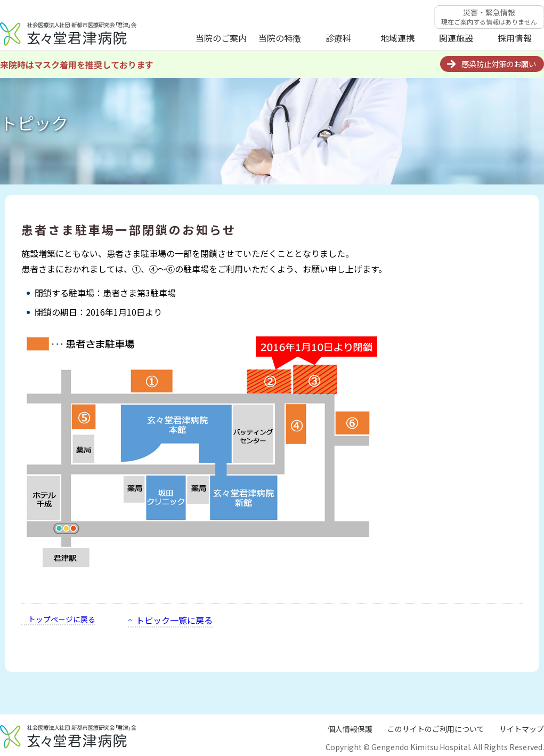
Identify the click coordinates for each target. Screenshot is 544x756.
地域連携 (397, 38)
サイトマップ (522, 729)
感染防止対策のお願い (499, 64)
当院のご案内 (221, 38)
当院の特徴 (280, 38)
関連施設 (456, 38)
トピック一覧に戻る (174, 620)
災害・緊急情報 (489, 17)
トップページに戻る (62, 619)
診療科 (338, 38)
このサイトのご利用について (436, 729)
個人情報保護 (350, 729)
